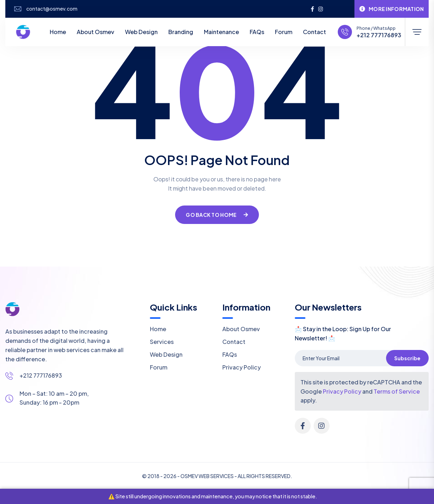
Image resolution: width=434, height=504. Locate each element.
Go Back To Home (217, 215)
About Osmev (96, 32)
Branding (181, 32)
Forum (284, 32)
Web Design (141, 32)
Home (58, 32)
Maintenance (221, 32)
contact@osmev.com (52, 9)
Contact (314, 32)
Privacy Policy (242, 367)
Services (162, 342)
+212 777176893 (379, 35)
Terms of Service (397, 391)
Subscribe (407, 358)
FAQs (257, 32)
